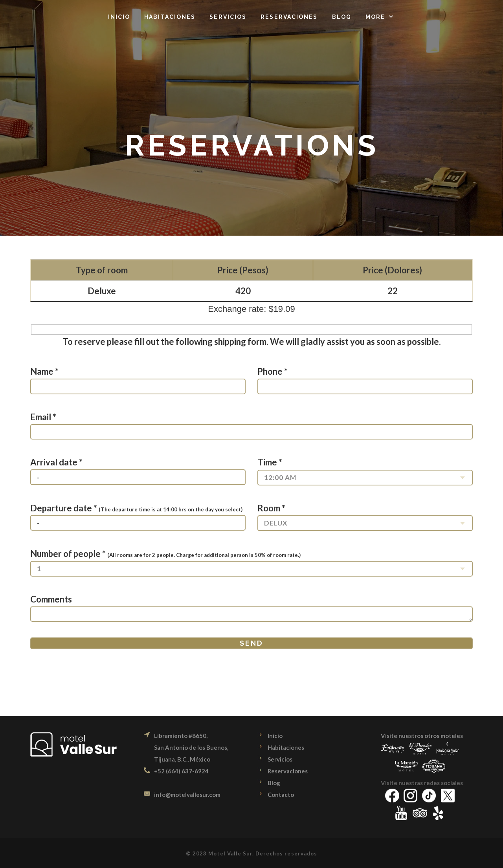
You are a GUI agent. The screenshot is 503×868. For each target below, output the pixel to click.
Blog (274, 783)
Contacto (281, 795)
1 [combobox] (39, 569)
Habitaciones (286, 747)
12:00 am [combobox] (280, 477)
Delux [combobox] (276, 523)
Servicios (280, 759)
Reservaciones (288, 771)
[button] (380, 17)
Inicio (275, 736)
